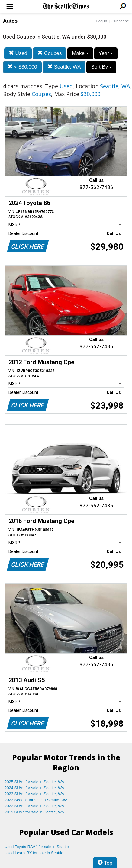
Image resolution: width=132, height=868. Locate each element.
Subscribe (120, 21)
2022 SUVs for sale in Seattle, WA (34, 806)
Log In (101, 21)
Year (106, 53)
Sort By (101, 67)
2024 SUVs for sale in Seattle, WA (34, 788)
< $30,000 (22, 67)
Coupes (50, 53)
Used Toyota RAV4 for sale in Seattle (37, 847)
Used (18, 53)
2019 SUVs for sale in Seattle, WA (34, 812)
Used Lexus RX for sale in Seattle (34, 853)
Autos (10, 21)
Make (80, 53)
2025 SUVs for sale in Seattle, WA (34, 782)
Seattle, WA (64, 67)
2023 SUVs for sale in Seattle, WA (34, 794)
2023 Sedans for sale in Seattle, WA (36, 800)
